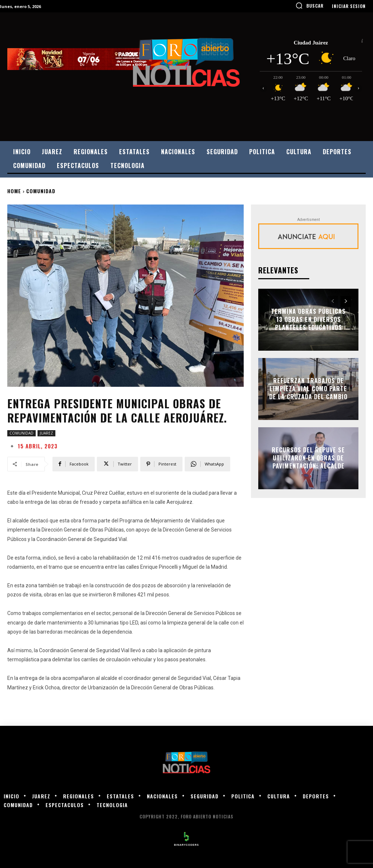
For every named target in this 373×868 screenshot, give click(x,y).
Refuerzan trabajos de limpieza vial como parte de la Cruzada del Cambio (308, 389)
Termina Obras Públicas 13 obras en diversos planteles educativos (308, 320)
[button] (309, 5)
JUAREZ (46, 433)
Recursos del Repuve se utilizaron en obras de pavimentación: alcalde (308, 458)
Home (14, 191)
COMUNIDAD (41, 191)
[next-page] (346, 301)
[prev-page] (333, 301)
